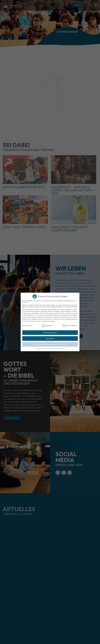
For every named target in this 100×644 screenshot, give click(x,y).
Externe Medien (70, 326)
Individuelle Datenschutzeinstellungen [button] (50, 344)
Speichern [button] (50, 339)
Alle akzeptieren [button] (50, 333)
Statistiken (47, 326)
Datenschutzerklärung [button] (51, 349)
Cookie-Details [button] (39, 349)
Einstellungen (31, 321)
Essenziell (27, 326)
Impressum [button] (61, 349)
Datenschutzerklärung (45, 319)
